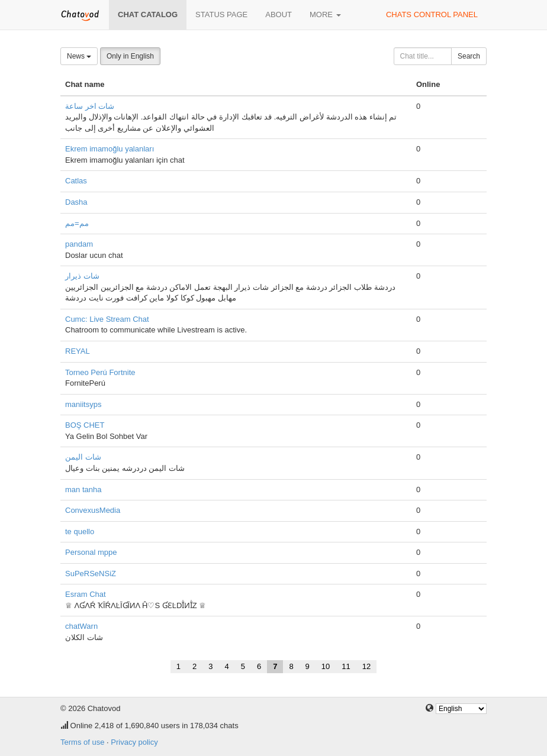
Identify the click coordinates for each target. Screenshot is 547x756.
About (279, 14)
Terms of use (82, 742)
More (325, 14)
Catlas (76, 181)
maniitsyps (83, 404)
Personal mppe (91, 552)
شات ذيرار (82, 276)
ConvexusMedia (93, 510)
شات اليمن (83, 457)
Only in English (130, 56)
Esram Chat (86, 594)
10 (326, 666)
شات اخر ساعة (90, 106)
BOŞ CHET (85, 425)
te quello (80, 532)
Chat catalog (148, 14)
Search (469, 56)
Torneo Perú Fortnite (100, 372)
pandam (79, 244)
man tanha (83, 490)
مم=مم (77, 223)
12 (366, 666)
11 (346, 666)
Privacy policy (134, 742)
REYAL (78, 351)
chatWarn (81, 626)
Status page (221, 14)
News (79, 56)
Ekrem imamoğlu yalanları (110, 149)
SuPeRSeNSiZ (91, 574)
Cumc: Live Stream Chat (107, 319)
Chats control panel (432, 14)
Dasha (76, 202)
